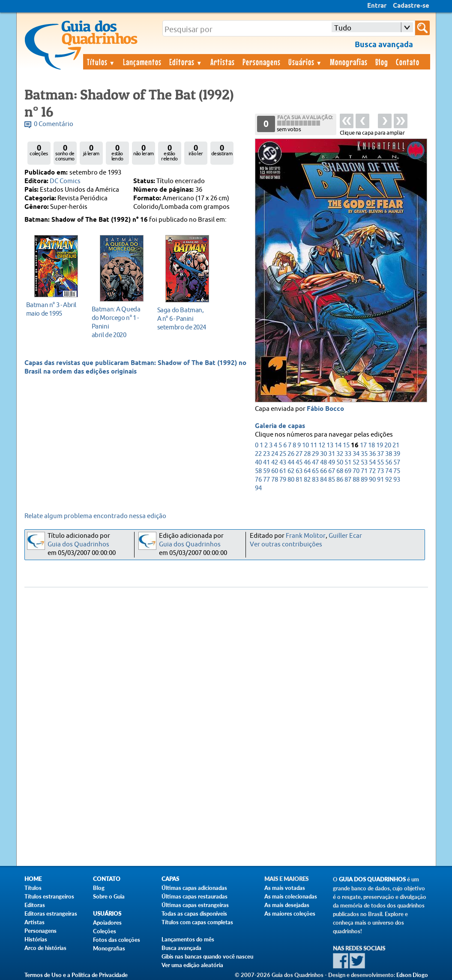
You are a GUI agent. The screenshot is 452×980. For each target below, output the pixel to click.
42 (275, 463)
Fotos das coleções (117, 940)
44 (291, 463)
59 (266, 471)
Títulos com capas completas (197, 922)
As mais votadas (285, 888)
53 (364, 463)
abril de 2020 (119, 322)
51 (348, 463)
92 (389, 480)
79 (283, 480)
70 (356, 471)
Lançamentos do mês (188, 939)
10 (305, 445)
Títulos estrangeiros (49, 896)
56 (389, 463)
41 (266, 463)
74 (389, 471)
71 (364, 471)
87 (348, 480)
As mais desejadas (287, 905)
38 (389, 454)
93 (397, 480)
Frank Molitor (306, 536)
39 (397, 454)
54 (372, 463)
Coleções (105, 931)
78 (275, 480)
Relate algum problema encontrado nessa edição (95, 516)
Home (33, 879)
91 (380, 480)
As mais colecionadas (291, 896)
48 (323, 463)
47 (315, 463)
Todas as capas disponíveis (194, 914)
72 (372, 471)
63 (299, 471)
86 (340, 480)
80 (291, 480)
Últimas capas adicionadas (194, 888)
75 (397, 471)
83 (315, 480)
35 (364, 454)
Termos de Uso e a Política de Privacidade (76, 975)
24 (275, 454)
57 (397, 463)
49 (332, 463)
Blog (382, 62)
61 (283, 471)
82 (307, 480)
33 (348, 454)
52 (356, 463)
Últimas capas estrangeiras (195, 905)
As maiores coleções (290, 914)
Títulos (101, 62)
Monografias (349, 62)
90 (372, 480)
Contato (408, 62)
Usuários (305, 62)
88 (356, 480)
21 (396, 445)
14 (338, 445)
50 (340, 463)
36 (372, 454)
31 (332, 454)
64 (307, 471)
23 (266, 454)
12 (322, 445)
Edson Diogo (412, 975)
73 (380, 471)
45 (299, 463)
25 (283, 454)
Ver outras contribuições (286, 544)
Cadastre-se (411, 6)
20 (388, 445)
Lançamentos (142, 62)
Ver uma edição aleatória (192, 965)
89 (364, 480)
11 (314, 445)
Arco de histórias (45, 948)
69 (348, 471)
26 (291, 454)
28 (307, 454)
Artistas (223, 62)
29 (315, 454)
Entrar (377, 6)
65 (315, 471)
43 (283, 463)
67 (332, 471)
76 (258, 480)
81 (299, 480)
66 (323, 471)
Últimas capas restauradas (195, 896)
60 (275, 471)
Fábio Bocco (325, 409)
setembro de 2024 (185, 318)
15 (346, 445)
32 (340, 454)
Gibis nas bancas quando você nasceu (207, 956)
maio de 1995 (54, 309)
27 (299, 454)
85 (332, 480)
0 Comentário (54, 124)
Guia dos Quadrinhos (78, 544)
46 (307, 463)
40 (258, 463)
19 (380, 445)
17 (363, 445)
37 (380, 454)
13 (330, 445)
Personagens (262, 62)
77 (266, 480)
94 (258, 488)
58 (258, 471)
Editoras (186, 62)
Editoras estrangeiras (51, 914)
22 (258, 454)
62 (291, 471)
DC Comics (65, 181)
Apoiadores (107, 923)
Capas (170, 879)
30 (323, 454)
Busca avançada (181, 948)
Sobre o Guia (109, 896)
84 (323, 480)
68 (340, 471)
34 (356, 454)
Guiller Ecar (345, 536)
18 (371, 445)
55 (380, 463)
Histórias (36, 939)
